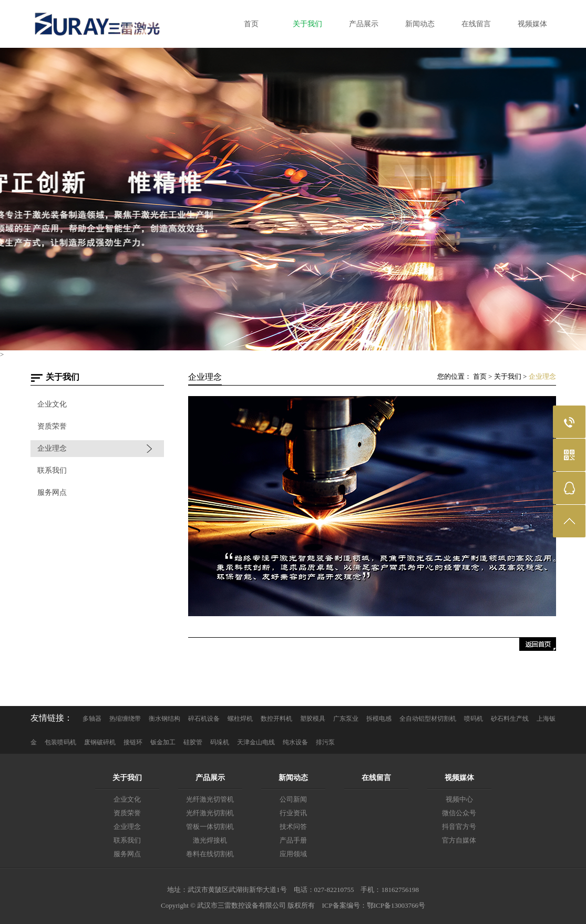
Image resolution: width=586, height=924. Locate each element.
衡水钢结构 (165, 719)
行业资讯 (293, 813)
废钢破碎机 (100, 742)
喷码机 (474, 719)
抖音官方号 (459, 827)
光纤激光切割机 (210, 813)
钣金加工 (163, 742)
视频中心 (459, 799)
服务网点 (52, 492)
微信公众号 (459, 813)
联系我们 (52, 470)
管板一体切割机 (210, 827)
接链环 (133, 742)
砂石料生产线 (510, 719)
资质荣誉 (52, 426)
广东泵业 (346, 719)
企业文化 (52, 404)
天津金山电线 (256, 742)
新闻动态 (293, 778)
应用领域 (293, 854)
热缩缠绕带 (125, 719)
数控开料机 (276, 719)
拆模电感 (379, 719)
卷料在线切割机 (210, 854)
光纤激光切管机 (210, 799)
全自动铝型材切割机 (428, 719)
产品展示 (210, 778)
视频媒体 (459, 778)
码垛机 (220, 742)
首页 (480, 376)
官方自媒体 (459, 840)
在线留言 (376, 778)
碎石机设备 (204, 719)
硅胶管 (193, 742)
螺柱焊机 (240, 719)
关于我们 (508, 376)
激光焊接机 (210, 840)
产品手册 (293, 840)
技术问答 (293, 827)
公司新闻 (293, 799)
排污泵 (325, 742)
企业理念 (52, 448)
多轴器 (92, 719)
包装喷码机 (60, 742)
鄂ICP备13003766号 (396, 905)
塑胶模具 (313, 719)
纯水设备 (295, 742)
